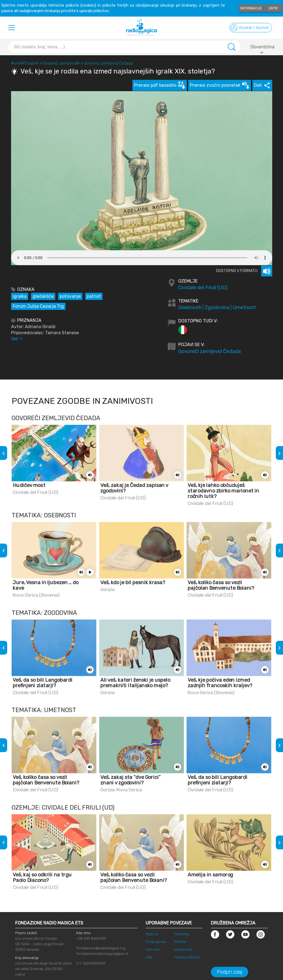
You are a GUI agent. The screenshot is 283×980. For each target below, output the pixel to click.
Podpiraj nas (156, 942)
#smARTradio (25, 63)
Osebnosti (190, 307)
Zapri (273, 8)
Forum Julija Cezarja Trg (38, 306)
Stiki (149, 957)
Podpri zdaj (230, 972)
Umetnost (244, 307)
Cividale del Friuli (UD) (203, 288)
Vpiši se (152, 934)
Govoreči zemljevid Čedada (108, 63)
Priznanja (182, 934)
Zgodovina (217, 307)
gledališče (43, 296)
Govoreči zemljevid (61, 63)
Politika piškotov (187, 957)
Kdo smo (153, 949)
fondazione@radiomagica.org (101, 948)
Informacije (251, 8)
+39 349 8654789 (91, 938)
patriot (94, 296)
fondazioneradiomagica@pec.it (102, 954)
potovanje (70, 296)
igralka (20, 296)
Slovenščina (262, 48)
